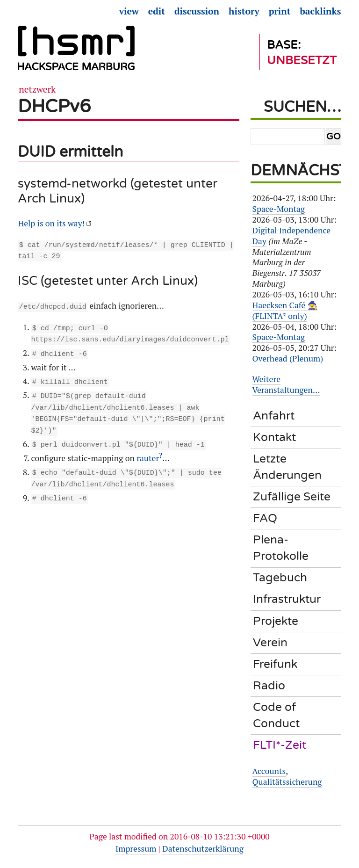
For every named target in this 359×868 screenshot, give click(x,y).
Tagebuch (280, 578)
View (129, 11)
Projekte (276, 621)
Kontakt (274, 437)
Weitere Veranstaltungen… (286, 384)
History (244, 11)
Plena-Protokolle (281, 548)
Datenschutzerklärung (203, 849)
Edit (157, 11)
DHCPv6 (54, 106)
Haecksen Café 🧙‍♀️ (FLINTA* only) (285, 311)
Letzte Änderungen (287, 467)
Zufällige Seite (292, 497)
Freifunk (275, 664)
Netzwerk (37, 89)
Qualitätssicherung (287, 782)
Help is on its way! (51, 223)
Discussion (197, 11)
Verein (270, 643)
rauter (148, 451)
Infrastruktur (287, 599)
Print (280, 11)
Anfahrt (274, 416)
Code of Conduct (276, 715)
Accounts (269, 771)
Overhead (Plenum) (288, 358)
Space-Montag (279, 209)
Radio (269, 686)
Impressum (136, 849)
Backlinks (320, 11)
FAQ (265, 518)
